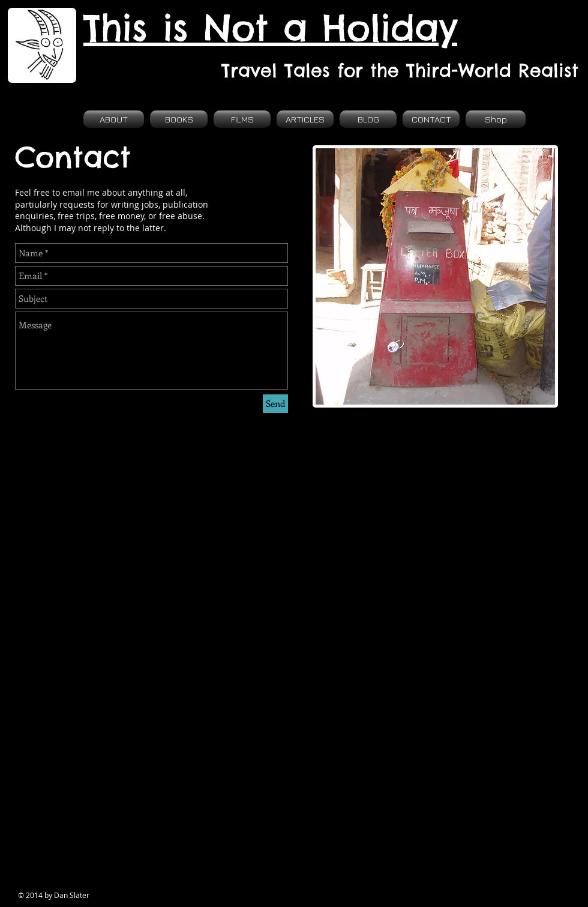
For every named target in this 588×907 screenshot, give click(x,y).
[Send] (275, 404)
